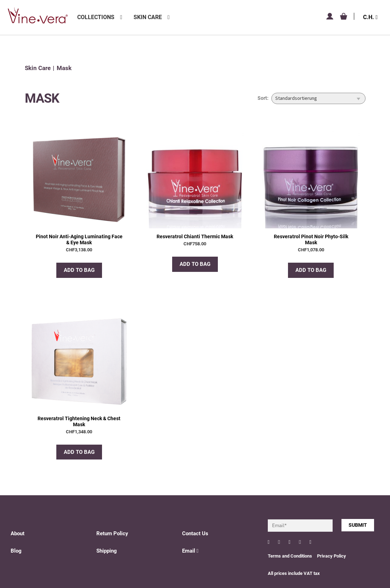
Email (190, 551)
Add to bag (79, 270)
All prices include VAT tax (294, 573)
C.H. (370, 17)
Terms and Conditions (290, 556)
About (18, 533)
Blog (16, 551)
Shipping (107, 551)
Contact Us (195, 533)
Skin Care (148, 17)
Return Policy (112, 533)
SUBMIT (358, 525)
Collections (96, 17)
